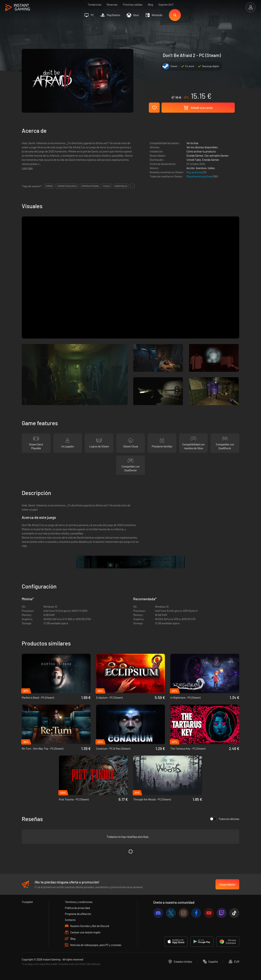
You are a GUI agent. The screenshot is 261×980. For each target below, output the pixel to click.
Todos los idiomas (224, 819)
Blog (150, 5)
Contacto (70, 920)
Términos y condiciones (79, 902)
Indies (211, 168)
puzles (107, 186)
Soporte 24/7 (166, 5)
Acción (191, 168)
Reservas (112, 5)
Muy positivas (195, 172)
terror (49, 186)
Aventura (201, 168)
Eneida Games (195, 156)
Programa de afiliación (78, 914)
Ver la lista (192, 143)
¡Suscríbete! (227, 884)
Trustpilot (27, 902)
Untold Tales (194, 160)
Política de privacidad (77, 908)
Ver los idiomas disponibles (202, 147)
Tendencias (95, 5)
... (132, 186)
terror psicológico (67, 186)
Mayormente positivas (200, 176)
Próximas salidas (133, 5)
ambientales (121, 186)
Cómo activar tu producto (201, 151)
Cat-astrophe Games (216, 156)
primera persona (90, 186)
